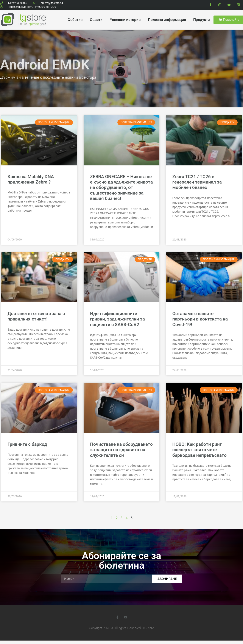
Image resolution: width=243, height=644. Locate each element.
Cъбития (75, 20)
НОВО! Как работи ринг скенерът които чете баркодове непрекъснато (199, 450)
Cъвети (96, 20)
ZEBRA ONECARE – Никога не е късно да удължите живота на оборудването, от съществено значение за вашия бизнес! (121, 188)
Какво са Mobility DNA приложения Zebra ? (31, 179)
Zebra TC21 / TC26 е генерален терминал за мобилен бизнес (197, 182)
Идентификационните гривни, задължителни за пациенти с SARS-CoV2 (117, 319)
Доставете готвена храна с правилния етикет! (36, 316)
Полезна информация (167, 20)
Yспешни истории (125, 20)
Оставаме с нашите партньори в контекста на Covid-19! (200, 319)
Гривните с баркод (27, 444)
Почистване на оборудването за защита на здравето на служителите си (121, 450)
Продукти (202, 20)
